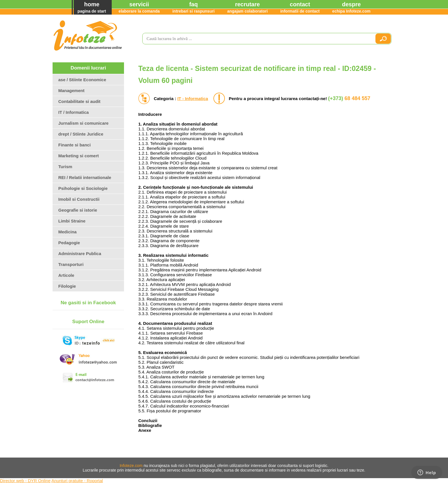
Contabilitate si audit (79, 101)
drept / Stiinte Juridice (81, 134)
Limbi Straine (72, 221)
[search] (256, 39)
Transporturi (71, 264)
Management (71, 91)
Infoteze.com (131, 466)
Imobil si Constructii (79, 199)
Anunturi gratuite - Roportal (77, 481)
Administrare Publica (80, 254)
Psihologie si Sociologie (83, 188)
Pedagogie (69, 243)
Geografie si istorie (78, 210)
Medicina (67, 232)
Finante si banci (74, 145)
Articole (66, 275)
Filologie (67, 286)
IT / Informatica (74, 112)
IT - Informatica (193, 99)
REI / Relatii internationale (85, 177)
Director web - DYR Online (25, 481)
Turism (65, 167)
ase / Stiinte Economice (82, 80)
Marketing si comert (79, 156)
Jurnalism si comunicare (83, 123)
